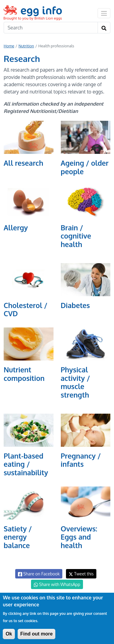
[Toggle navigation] (104, 13)
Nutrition (26, 46)
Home (9, 46)
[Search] (51, 28)
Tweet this (81, 574)
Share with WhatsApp (57, 585)
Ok (9, 634)
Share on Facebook (39, 574)
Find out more (37, 634)
